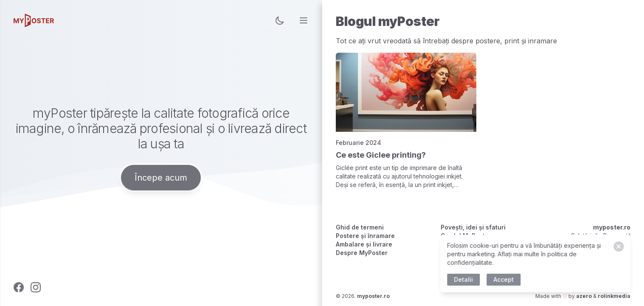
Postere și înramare (365, 236)
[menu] (304, 20)
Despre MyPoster (362, 253)
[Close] (620, 246)
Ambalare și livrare (364, 244)
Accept (505, 279)
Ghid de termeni (360, 227)
